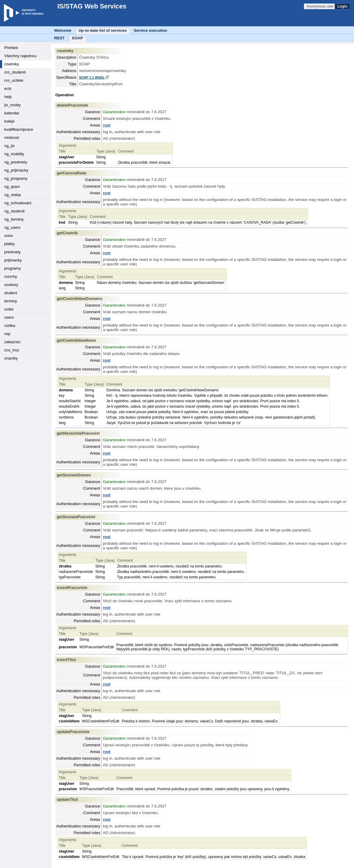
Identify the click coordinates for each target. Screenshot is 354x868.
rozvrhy (11, 276)
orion (9, 236)
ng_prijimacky (16, 170)
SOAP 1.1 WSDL (92, 77)
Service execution (151, 30)
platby (10, 244)
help (8, 97)
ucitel (9, 309)
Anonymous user (321, 6)
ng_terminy (14, 219)
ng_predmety (16, 162)
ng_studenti (14, 211)
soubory (11, 285)
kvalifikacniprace (19, 129)
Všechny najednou (20, 56)
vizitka (10, 325)
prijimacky (13, 260)
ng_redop (13, 195)
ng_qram (12, 187)
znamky (11, 358)
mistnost (11, 138)
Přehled (11, 48)
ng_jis (9, 146)
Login (342, 6)
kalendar (12, 113)
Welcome (63, 30)
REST (59, 38)
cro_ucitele (14, 80)
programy (13, 268)
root (107, 125)
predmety (12, 252)
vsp (7, 334)
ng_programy (16, 178)
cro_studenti (15, 72)
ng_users (12, 227)
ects (8, 89)
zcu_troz (12, 350)
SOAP (77, 38)
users (9, 317)
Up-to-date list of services (102, 30)
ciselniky (12, 64)
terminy (11, 301)
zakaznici (12, 342)
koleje (9, 121)
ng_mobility (14, 154)
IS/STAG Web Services (89, 6)
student (11, 293)
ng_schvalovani (18, 203)
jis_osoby (12, 105)
